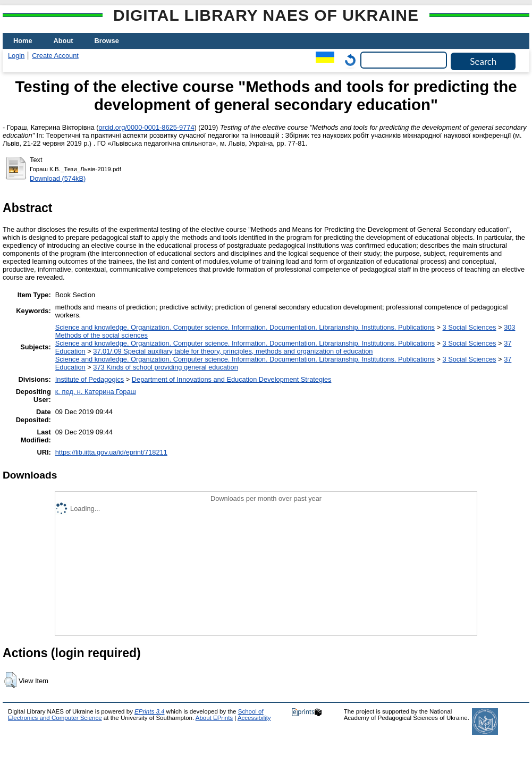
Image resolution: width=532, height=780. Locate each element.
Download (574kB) (58, 178)
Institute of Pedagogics (90, 379)
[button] (10, 680)
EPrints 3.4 (149, 711)
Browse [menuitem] (107, 41)
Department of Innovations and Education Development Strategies (232, 379)
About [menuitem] (64, 41)
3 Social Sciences (470, 327)
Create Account (55, 56)
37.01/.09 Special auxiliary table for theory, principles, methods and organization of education (233, 351)
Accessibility (254, 718)
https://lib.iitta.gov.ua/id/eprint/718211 (111, 452)
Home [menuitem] (23, 41)
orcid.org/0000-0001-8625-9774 (147, 127)
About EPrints (214, 718)
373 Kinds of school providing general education (165, 367)
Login (16, 56)
